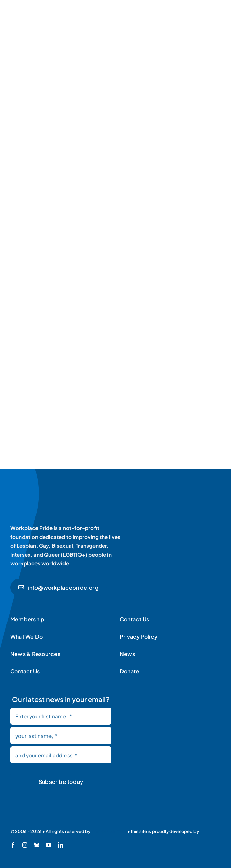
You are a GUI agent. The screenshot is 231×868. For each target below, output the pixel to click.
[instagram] (25, 845)
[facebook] (13, 845)
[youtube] (49, 845)
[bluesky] (37, 845)
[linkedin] (61, 845)
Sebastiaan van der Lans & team (44, 839)
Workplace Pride (109, 831)
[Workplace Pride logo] (57, 492)
